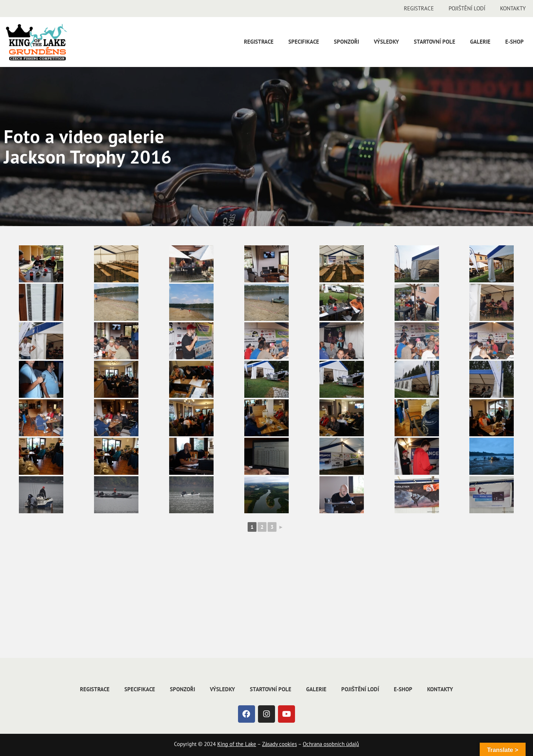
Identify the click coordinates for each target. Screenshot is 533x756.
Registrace (419, 8)
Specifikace (304, 42)
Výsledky (386, 42)
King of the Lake (237, 744)
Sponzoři (346, 42)
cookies (287, 744)
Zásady (270, 744)
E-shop (514, 42)
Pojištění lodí (467, 8)
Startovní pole (435, 42)
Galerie (480, 42)
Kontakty (513, 8)
